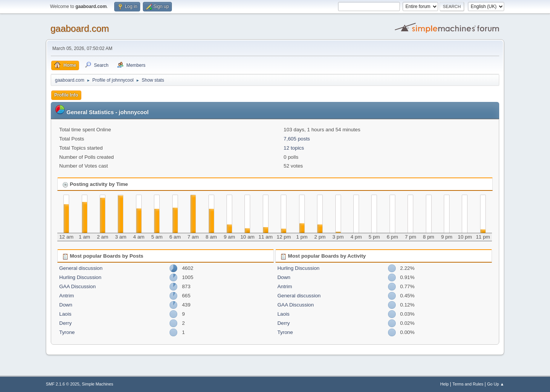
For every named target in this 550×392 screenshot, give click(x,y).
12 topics (294, 148)
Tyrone (67, 332)
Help (445, 384)
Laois (65, 314)
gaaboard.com (80, 28)
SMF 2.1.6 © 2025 (63, 384)
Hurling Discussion (80, 277)
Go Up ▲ (496, 384)
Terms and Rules (468, 384)
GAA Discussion (78, 286)
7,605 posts (297, 139)
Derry (66, 323)
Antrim (67, 296)
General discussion (81, 268)
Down (66, 305)
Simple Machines (97, 384)
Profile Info (66, 95)
